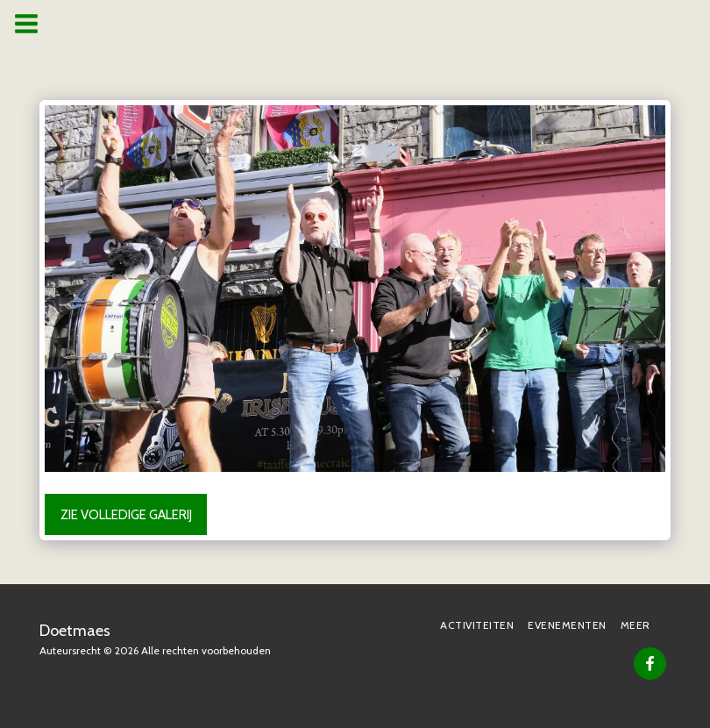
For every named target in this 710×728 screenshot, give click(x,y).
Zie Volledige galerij (126, 515)
